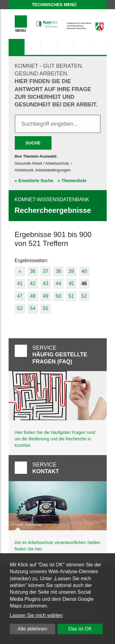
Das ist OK (80, 629)
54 (33, 308)
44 (59, 284)
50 (59, 296)
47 (20, 296)
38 (59, 271)
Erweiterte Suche (36, 181)
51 (71, 296)
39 (71, 271)
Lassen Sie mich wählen (36, 615)
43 (46, 284)
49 (46, 296)
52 (84, 296)
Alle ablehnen (32, 629)
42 (33, 284)
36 (33, 271)
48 (33, 296)
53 (20, 308)
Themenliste (74, 181)
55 (46, 308)
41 (20, 284)
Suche (33, 143)
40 (84, 271)
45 (71, 284)
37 (46, 271)
